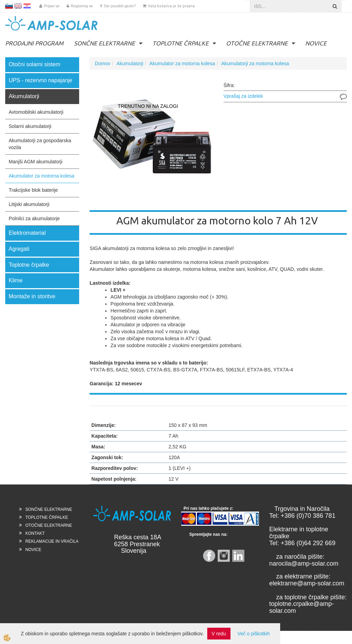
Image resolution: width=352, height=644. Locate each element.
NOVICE (316, 43)
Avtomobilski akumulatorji (36, 112)
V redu (219, 634)
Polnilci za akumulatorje (34, 218)
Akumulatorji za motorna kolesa (255, 63)
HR (27, 6)
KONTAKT (35, 533)
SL (9, 6)
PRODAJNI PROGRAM (34, 43)
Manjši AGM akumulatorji (36, 162)
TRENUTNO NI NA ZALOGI (148, 106)
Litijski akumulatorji (29, 204)
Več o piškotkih (254, 634)
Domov (102, 63)
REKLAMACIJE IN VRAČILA (52, 541)
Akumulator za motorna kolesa (41, 176)
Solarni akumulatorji (30, 126)
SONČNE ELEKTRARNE (104, 43)
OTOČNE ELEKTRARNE (257, 43)
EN (18, 6)
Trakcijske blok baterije (33, 190)
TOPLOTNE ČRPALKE (181, 43)
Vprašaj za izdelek (243, 96)
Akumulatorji (130, 63)
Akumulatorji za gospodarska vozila (40, 144)
